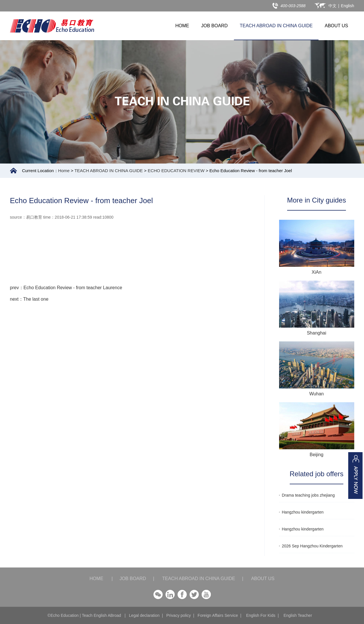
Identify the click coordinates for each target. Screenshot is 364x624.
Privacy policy (179, 615)
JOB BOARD (214, 26)
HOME (182, 26)
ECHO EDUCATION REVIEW (176, 171)
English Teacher (298, 615)
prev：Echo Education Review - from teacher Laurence (66, 288)
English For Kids (261, 615)
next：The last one (29, 299)
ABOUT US (336, 26)
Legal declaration (144, 615)
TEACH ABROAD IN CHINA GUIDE (276, 26)
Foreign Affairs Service (218, 615)
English (348, 6)
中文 (332, 6)
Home (64, 171)
